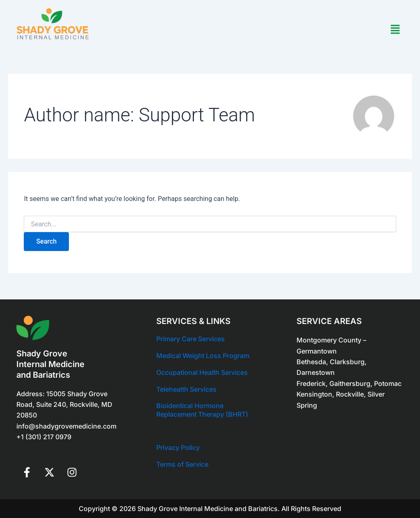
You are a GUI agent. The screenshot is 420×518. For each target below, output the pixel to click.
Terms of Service (182, 464)
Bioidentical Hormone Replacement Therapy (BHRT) (202, 410)
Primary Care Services (191, 339)
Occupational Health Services (202, 372)
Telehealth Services (186, 389)
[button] (395, 30)
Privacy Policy (178, 447)
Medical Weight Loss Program (203, 356)
